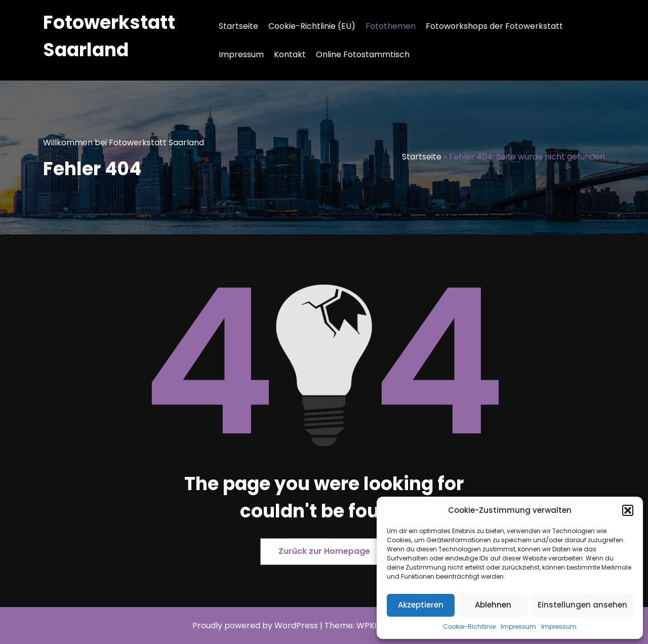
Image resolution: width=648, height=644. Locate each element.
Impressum (518, 627)
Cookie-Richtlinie (469, 627)
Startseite (238, 26)
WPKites (374, 626)
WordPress (296, 626)
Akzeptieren (421, 605)
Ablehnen (493, 605)
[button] (628, 510)
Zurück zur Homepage (324, 551)
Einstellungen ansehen (582, 605)
